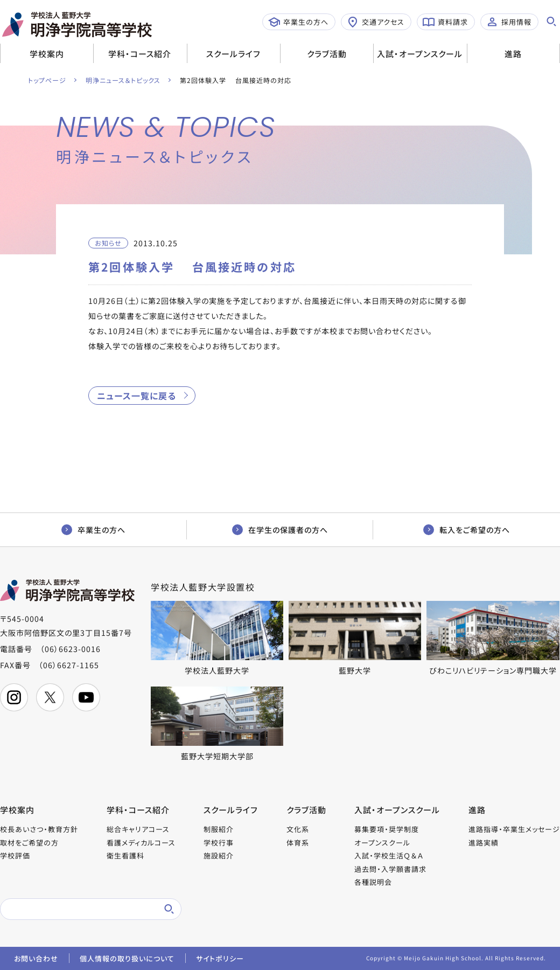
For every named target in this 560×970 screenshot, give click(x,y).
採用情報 (509, 22)
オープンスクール (382, 843)
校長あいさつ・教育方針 (39, 829)
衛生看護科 (125, 855)
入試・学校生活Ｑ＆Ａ (389, 855)
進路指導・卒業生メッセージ (514, 829)
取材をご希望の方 (29, 843)
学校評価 (15, 855)
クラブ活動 (327, 54)
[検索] (78, 909)
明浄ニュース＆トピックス (123, 80)
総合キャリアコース (138, 829)
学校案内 (47, 54)
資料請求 (445, 22)
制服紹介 (219, 829)
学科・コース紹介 (140, 54)
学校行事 (219, 843)
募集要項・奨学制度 (387, 829)
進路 (513, 54)
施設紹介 (219, 855)
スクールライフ (233, 54)
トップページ (47, 80)
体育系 (298, 843)
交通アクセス (376, 22)
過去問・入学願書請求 (390, 869)
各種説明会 (373, 882)
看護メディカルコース (141, 843)
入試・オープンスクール (420, 54)
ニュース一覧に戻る (136, 396)
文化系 (298, 829)
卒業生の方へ (298, 22)
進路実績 (484, 843)
